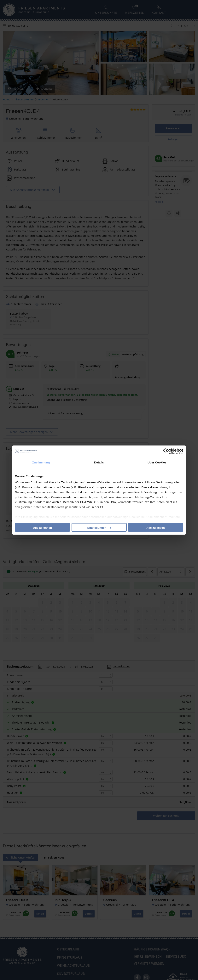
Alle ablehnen (43, 528)
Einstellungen (99, 528)
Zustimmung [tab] (41, 462)
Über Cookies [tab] (157, 462)
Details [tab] (99, 462)
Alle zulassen (156, 528)
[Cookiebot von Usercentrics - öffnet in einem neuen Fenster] (166, 451)
